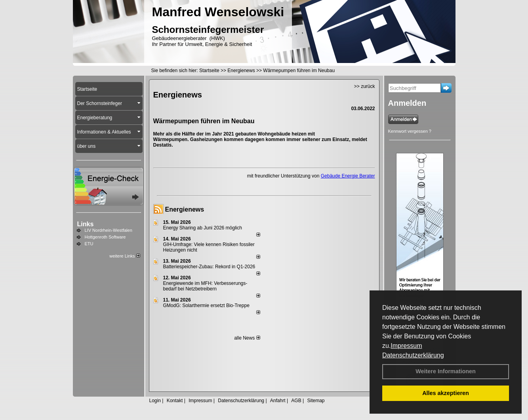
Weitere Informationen (446, 371)
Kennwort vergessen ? (410, 131)
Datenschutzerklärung (413, 355)
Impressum (406, 346)
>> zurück (365, 86)
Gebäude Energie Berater (348, 176)
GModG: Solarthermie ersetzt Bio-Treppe (206, 305)
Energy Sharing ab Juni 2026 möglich (203, 228)
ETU (89, 244)
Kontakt (175, 401)
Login (155, 401)
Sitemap (316, 401)
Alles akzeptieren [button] (446, 393)
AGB (296, 401)
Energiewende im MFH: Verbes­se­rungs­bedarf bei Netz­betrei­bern (205, 286)
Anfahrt (278, 401)
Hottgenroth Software (105, 237)
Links (86, 224)
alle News (247, 338)
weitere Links (125, 256)
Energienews (185, 209)
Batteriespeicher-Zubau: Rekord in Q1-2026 (209, 267)
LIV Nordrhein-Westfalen (109, 230)
